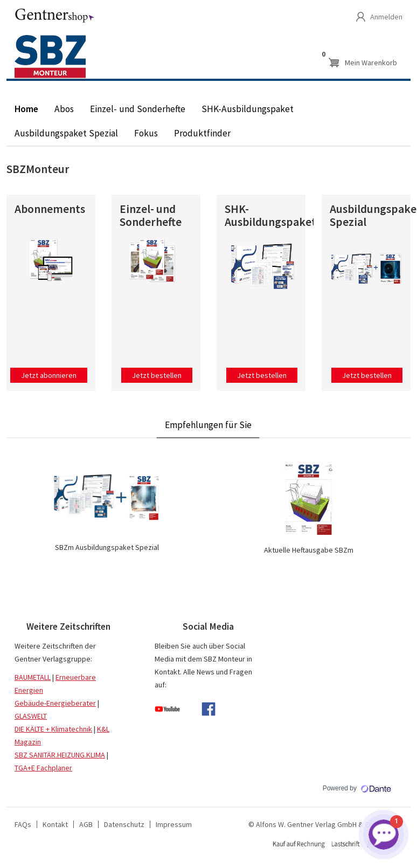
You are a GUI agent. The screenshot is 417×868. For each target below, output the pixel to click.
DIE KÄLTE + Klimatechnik (53, 729)
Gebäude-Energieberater (55, 703)
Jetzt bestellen (157, 375)
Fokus (146, 133)
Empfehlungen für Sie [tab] (208, 425)
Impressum (174, 824)
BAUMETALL (33, 677)
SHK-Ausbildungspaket (248, 109)
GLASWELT (31, 716)
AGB (86, 824)
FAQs (23, 824)
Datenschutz (124, 824)
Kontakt (55, 824)
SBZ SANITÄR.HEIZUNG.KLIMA (60, 755)
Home (26, 109)
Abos (64, 109)
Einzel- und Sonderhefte (138, 109)
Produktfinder (202, 133)
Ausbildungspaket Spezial (66, 133)
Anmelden (386, 17)
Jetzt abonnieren (49, 375)
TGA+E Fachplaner (43, 768)
